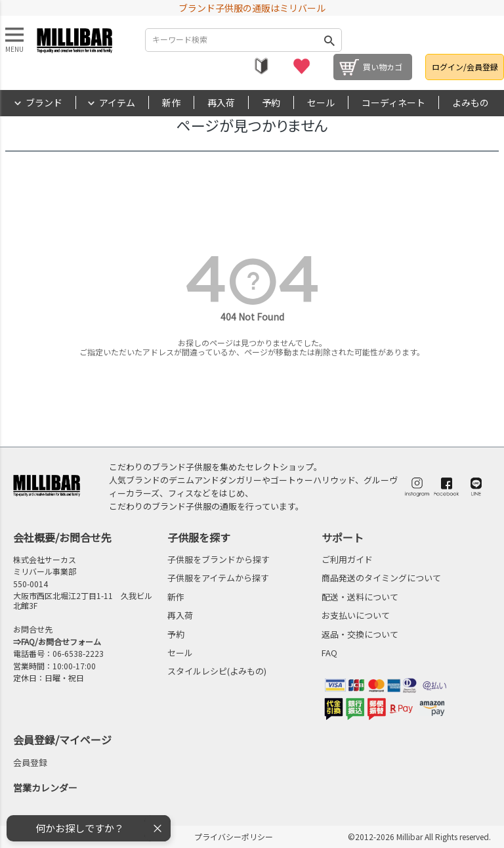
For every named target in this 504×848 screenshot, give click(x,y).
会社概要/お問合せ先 (62, 537)
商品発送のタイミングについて (381, 578)
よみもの (471, 102)
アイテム (117, 102)
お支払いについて (356, 615)
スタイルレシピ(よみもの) (217, 671)
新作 (171, 102)
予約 (271, 102)
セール (321, 102)
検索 (329, 40)
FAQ (329, 653)
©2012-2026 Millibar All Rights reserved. (419, 837)
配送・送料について (360, 597)
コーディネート (393, 102)
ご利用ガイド (347, 559)
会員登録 (30, 762)
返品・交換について (360, 634)
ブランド (44, 102)
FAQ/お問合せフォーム (61, 641)
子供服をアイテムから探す (218, 578)
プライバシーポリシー (234, 837)
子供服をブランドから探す (219, 559)
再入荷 (221, 102)
